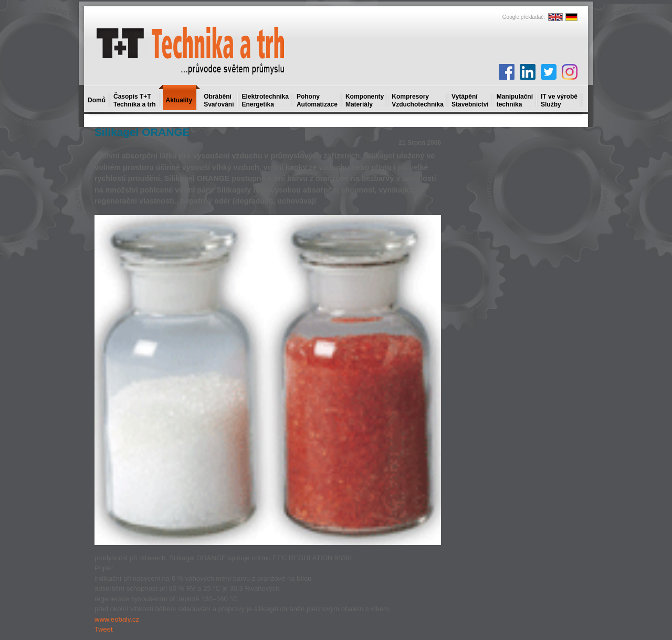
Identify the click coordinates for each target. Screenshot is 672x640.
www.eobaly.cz (117, 619)
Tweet (104, 629)
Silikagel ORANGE (142, 132)
